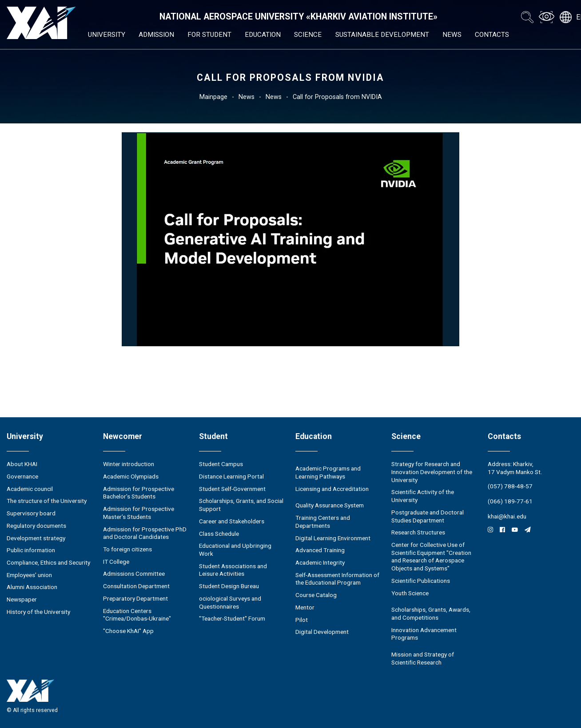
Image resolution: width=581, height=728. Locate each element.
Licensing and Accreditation (332, 489)
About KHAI (22, 464)
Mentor (305, 607)
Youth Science (410, 593)
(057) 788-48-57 (510, 486)
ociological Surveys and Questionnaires (230, 602)
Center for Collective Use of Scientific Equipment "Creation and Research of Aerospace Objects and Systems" (431, 556)
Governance (22, 476)
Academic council (30, 489)
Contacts (492, 35)
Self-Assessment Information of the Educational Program (337, 579)
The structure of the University (47, 501)
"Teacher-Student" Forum (232, 618)
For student (209, 35)
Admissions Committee (134, 574)
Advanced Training (320, 550)
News (452, 35)
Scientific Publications (421, 581)
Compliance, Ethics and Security (48, 562)
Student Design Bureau (229, 586)
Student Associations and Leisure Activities (233, 570)
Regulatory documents (36, 526)
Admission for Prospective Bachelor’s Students (139, 493)
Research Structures (418, 532)
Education (263, 35)
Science (308, 35)
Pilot (302, 620)
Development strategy (36, 538)
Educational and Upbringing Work (235, 550)
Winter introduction (129, 464)
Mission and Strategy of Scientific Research (423, 658)
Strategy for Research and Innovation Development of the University (432, 472)
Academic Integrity (320, 562)
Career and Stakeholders (232, 521)
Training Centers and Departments (323, 522)
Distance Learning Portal (231, 476)
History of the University (38, 612)
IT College (116, 562)
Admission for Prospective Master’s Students (139, 513)
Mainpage (213, 97)
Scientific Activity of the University (423, 496)
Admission (156, 35)
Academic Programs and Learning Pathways (328, 472)
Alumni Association (32, 587)
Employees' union (29, 575)
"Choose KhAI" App (128, 631)
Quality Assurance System (330, 505)
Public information (31, 550)
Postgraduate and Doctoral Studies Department (428, 516)
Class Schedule (219, 534)
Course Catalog (316, 595)
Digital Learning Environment (333, 538)
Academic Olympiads (131, 476)
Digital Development (322, 632)
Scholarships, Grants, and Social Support (241, 505)
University (107, 35)
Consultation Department (136, 586)
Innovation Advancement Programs (424, 634)
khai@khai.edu (507, 516)
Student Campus (221, 464)
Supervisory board (31, 513)
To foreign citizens (127, 549)
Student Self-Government (232, 489)
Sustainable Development (382, 35)
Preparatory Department (135, 598)
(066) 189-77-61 (510, 501)
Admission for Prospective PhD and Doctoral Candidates (145, 533)
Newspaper (22, 599)
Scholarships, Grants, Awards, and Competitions (431, 613)
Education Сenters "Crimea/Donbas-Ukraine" (137, 615)
